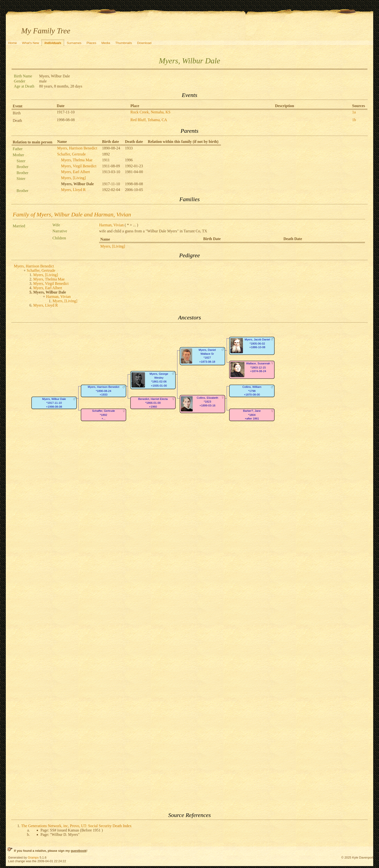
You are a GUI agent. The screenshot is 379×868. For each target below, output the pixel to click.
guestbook (78, 851)
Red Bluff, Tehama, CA (149, 120)
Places (91, 43)
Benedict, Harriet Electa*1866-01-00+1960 (153, 403)
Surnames (74, 43)
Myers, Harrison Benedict (77, 148)
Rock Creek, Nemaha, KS (150, 112)
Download (144, 43)
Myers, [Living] (73, 178)
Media (106, 43)
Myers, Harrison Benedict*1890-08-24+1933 (103, 391)
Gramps (33, 857)
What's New (31, 43)
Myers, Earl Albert (76, 172)
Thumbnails (124, 43)
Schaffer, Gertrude (72, 154)
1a (354, 112)
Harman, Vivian (111, 225)
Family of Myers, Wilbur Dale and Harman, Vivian (72, 214)
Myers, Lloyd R (73, 190)
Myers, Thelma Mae (77, 160)
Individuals (53, 43)
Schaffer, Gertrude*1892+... (103, 415)
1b (354, 120)
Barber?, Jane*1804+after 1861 (252, 415)
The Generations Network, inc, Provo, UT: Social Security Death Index (77, 826)
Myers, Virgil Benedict (79, 166)
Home (13, 43)
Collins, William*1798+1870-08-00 (252, 391)
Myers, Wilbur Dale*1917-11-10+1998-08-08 (54, 403)
